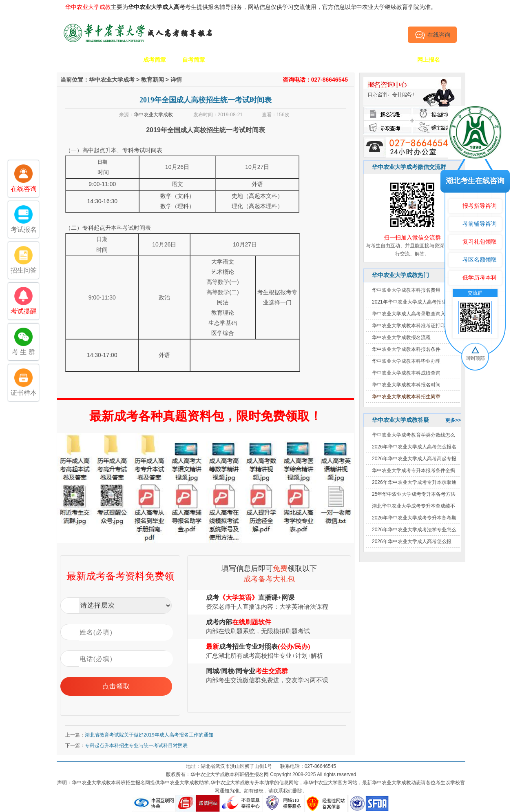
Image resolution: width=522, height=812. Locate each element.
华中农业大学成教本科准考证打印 (409, 326)
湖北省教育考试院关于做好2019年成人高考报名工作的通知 (149, 735)
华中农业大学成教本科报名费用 (406, 290)
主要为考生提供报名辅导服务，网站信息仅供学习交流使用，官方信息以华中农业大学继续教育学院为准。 (251, 7)
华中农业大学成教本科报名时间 (406, 385)
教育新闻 (153, 80)
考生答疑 (350, 60)
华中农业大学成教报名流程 (401, 337)
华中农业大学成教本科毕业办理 (406, 361)
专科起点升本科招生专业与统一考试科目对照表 (136, 745)
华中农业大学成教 (153, 115)
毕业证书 (389, 60)
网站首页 (76, 60)
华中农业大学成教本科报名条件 (406, 349)
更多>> (453, 420)
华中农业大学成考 (112, 80)
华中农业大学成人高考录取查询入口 (411, 314)
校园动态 (272, 60)
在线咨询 (432, 35)
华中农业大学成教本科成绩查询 (406, 373)
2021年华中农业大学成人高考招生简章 (414, 302)
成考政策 (311, 60)
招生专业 (233, 60)
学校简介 (115, 60)
